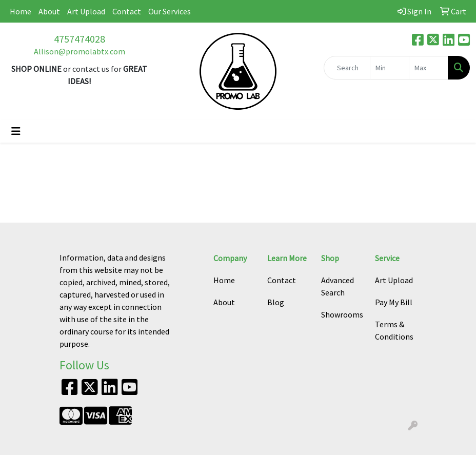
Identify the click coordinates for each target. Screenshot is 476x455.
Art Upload (86, 11)
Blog (276, 302)
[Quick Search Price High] (429, 68)
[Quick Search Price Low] (390, 68)
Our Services (170, 11)
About (49, 11)
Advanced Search (338, 286)
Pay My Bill (394, 302)
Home (21, 11)
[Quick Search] (347, 68)
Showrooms (342, 314)
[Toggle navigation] (16, 131)
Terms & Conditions (394, 330)
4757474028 (80, 39)
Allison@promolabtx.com (80, 51)
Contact (127, 11)
